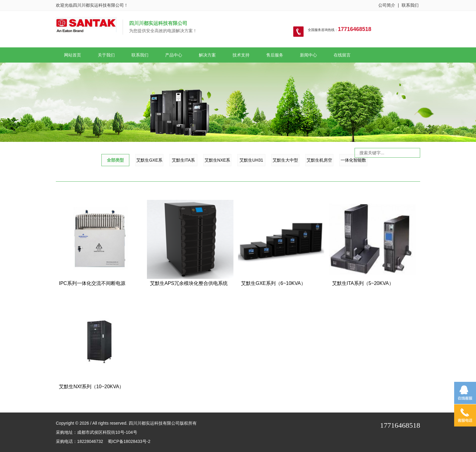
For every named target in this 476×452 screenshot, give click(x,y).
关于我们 (106, 55)
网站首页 (73, 55)
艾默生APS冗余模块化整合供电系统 (189, 283)
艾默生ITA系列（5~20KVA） (363, 283)
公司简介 (387, 5)
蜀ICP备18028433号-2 (129, 441)
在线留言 (342, 55)
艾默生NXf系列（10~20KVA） (91, 387)
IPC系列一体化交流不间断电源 (92, 283)
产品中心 (174, 55)
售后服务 (275, 55)
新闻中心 (308, 55)
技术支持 (241, 55)
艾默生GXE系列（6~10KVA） (273, 283)
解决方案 (207, 55)
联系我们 (410, 5)
